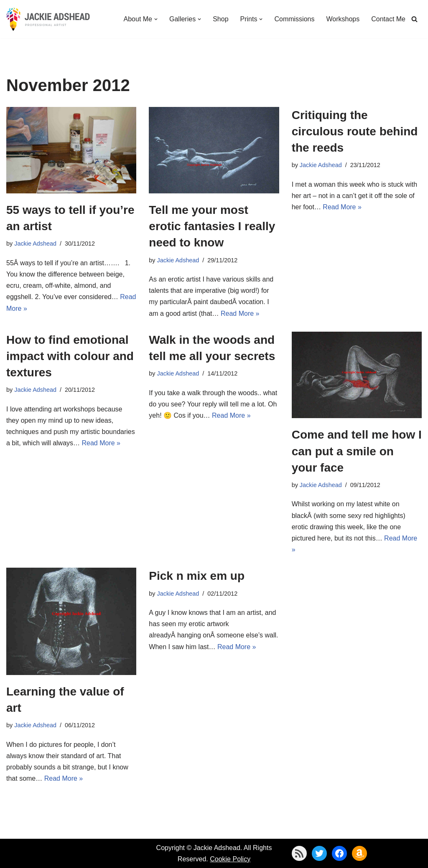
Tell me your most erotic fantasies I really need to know (212, 226)
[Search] (414, 19)
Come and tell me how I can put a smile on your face (357, 451)
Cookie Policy (230, 859)
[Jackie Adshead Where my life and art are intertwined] (48, 19)
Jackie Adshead (35, 244)
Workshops (343, 19)
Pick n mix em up (197, 576)
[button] (156, 19)
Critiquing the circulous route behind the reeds (355, 131)
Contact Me (388, 19)
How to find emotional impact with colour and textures (70, 356)
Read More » (240, 313)
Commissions (294, 19)
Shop (220, 19)
